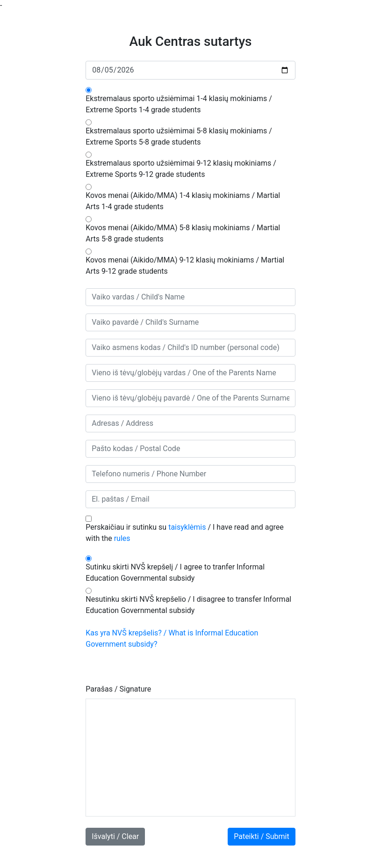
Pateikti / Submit (262, 836)
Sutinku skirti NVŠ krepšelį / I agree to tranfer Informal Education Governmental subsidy (175, 573)
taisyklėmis (187, 527)
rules (122, 538)
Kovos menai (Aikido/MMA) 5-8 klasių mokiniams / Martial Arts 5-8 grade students (183, 233)
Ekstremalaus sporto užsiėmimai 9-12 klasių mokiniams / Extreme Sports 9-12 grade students (181, 169)
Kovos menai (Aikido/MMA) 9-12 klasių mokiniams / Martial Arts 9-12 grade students (185, 266)
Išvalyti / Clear (115, 836)
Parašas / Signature (118, 689)
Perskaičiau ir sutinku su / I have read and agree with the (185, 533)
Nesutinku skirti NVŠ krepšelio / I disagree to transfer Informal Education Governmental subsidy (188, 605)
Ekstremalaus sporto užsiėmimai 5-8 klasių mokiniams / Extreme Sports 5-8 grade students (179, 136)
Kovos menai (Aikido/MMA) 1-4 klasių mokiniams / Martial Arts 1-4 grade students (183, 201)
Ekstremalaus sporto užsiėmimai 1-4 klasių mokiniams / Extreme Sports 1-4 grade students (179, 104)
